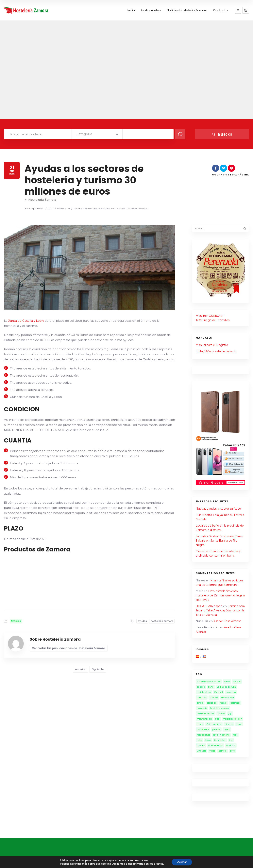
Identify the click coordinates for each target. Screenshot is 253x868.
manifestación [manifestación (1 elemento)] (204, 719)
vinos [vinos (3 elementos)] (212, 751)
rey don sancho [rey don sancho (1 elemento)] (221, 735)
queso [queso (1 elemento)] (227, 729)
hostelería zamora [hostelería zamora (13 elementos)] (219, 708)
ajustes (158, 864)
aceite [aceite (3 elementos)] (227, 681)
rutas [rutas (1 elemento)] (199, 740)
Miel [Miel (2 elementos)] (217, 719)
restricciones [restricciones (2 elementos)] (203, 735)
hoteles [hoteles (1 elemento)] (221, 713)
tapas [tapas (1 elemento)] (208, 740)
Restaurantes (151, 10)
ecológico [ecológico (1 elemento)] (212, 703)
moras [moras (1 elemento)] (200, 724)
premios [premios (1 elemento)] (216, 729)
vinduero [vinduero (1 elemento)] (202, 751)
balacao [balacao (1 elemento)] (201, 687)
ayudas (142, 621)
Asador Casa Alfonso (227, 621)
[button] (238, 10)
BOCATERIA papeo (209, 606)
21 (69, 209)
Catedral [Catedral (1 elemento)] (219, 692)
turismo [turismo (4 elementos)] (201, 745)
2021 (51, 209)
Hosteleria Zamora (40, 200)
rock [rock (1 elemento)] (235, 735)
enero (60, 209)
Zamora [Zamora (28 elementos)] (222, 751)
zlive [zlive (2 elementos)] (232, 751)
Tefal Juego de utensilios (213, 320)
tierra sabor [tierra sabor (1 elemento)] (220, 740)
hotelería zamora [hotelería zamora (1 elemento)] (206, 713)
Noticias (16, 621)
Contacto (220, 10)
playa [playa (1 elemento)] (239, 724)
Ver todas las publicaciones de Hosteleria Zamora (69, 648)
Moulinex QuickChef (210, 316)
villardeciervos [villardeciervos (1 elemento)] (215, 745)
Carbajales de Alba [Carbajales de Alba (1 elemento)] (226, 687)
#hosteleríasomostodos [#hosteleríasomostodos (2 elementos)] (209, 681)
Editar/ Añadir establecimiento (216, 351)
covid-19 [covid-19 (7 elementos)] (214, 697)
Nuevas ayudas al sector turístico (218, 509)
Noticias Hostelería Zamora (187, 10)
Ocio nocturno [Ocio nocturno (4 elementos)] (214, 724)
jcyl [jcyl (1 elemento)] (230, 713)
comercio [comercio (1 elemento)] (231, 692)
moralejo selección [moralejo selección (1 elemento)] (233, 719)
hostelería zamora (162, 621)
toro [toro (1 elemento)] (231, 740)
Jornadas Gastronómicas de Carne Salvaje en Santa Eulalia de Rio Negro (219, 541)
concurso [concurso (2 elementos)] (202, 697)
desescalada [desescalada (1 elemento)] (228, 697)
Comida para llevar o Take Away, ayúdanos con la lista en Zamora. (220, 610)
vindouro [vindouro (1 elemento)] (231, 745)
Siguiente (98, 669)
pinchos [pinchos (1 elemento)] (229, 724)
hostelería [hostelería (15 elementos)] (202, 708)
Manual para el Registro (212, 345)
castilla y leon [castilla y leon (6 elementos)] (204, 692)
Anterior (80, 669)
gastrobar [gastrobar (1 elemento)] (235, 703)
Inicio (131, 10)
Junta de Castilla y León (26, 321)
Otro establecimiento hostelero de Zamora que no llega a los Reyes (220, 595)
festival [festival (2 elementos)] (223, 703)
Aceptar (182, 862)
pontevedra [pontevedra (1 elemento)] (203, 729)
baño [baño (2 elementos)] (211, 687)
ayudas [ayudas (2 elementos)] (237, 681)
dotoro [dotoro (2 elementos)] (200, 703)
